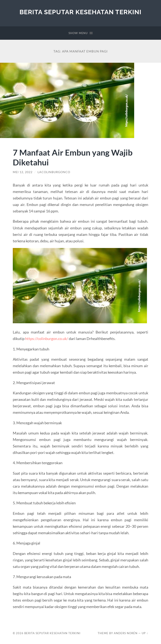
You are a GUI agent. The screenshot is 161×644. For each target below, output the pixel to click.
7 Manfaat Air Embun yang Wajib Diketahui (73, 157)
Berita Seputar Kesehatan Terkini (80, 12)
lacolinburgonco (54, 172)
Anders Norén (126, 633)
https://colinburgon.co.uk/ (47, 339)
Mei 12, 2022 (23, 172)
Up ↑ (145, 633)
